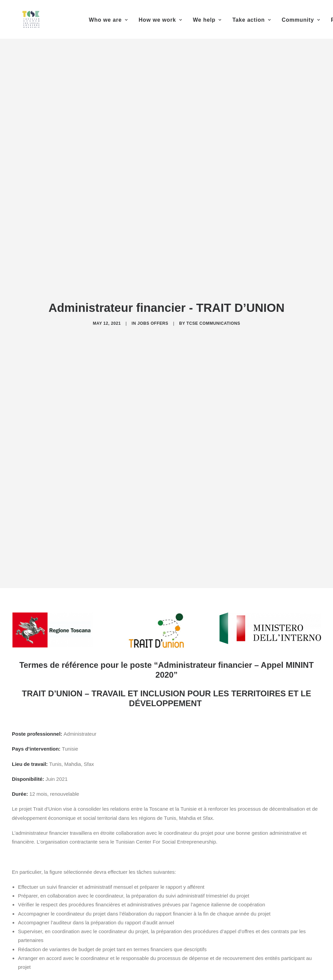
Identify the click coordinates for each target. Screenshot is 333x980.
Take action (251, 20)
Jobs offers (153, 317)
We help (207, 20)
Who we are (108, 20)
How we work (160, 20)
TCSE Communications (213, 317)
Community (301, 20)
